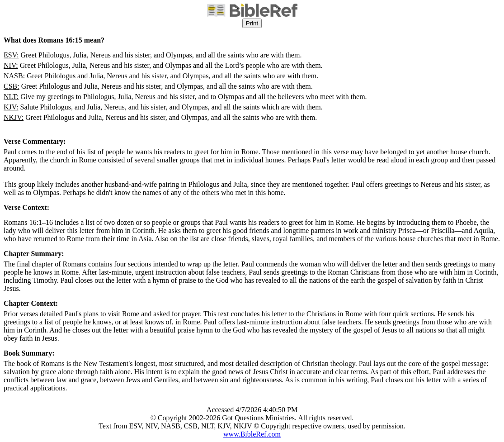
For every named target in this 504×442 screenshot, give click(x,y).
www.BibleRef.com (252, 434)
